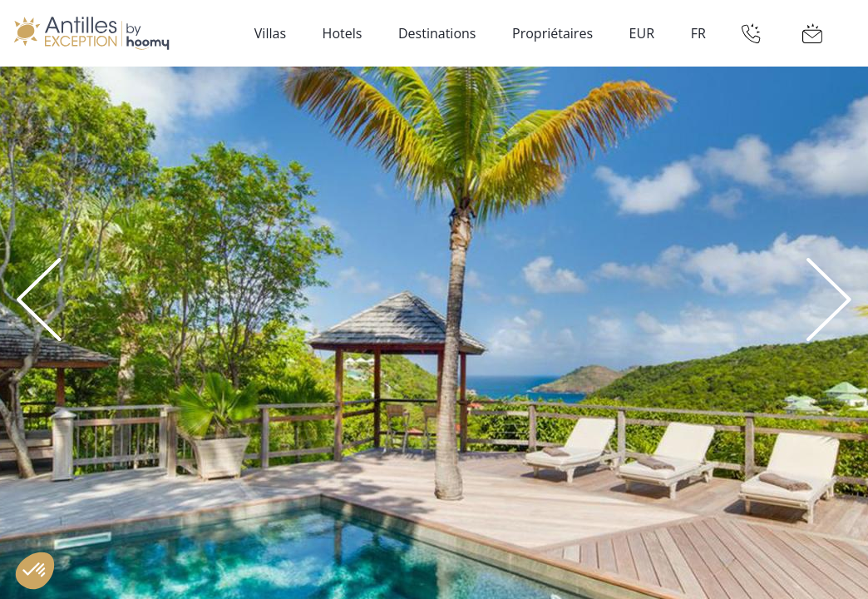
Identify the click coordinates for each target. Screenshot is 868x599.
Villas (270, 33)
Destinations (437, 33)
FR (698, 33)
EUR (642, 33)
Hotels (343, 33)
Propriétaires (552, 33)
